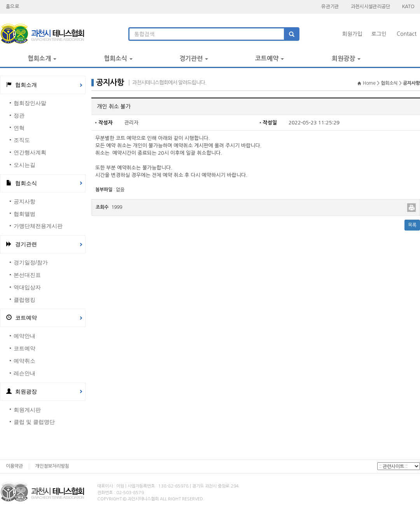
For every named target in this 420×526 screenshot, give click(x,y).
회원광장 (346, 59)
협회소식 (118, 59)
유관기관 (330, 6)
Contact (407, 34)
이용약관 (14, 466)
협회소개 (42, 59)
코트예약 (269, 59)
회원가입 (352, 34)
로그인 (379, 34)
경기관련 (194, 59)
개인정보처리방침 (52, 466)
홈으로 (12, 6)
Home (367, 83)
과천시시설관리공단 (371, 6)
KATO (408, 6)
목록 (412, 225)
